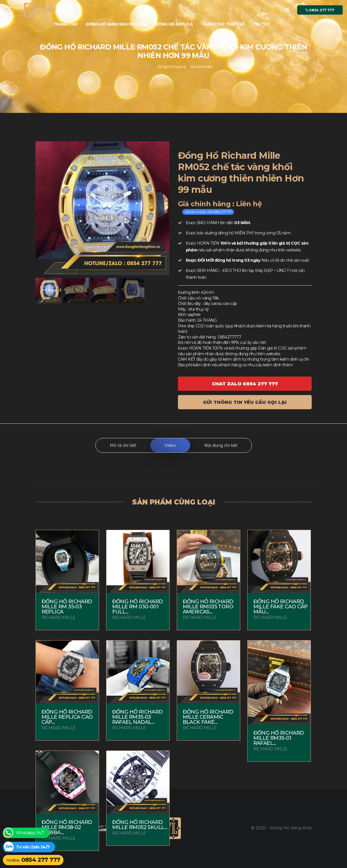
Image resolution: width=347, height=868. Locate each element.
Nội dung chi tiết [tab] (221, 445)
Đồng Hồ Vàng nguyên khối (116, 24)
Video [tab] (170, 445)
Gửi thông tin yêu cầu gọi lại (245, 402)
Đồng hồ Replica (174, 24)
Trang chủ (65, 24)
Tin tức (261, 24)
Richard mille (202, 67)
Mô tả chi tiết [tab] (123, 445)
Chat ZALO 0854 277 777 (245, 384)
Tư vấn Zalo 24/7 (33, 847)
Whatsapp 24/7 (30, 833)
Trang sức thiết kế (223, 24)
